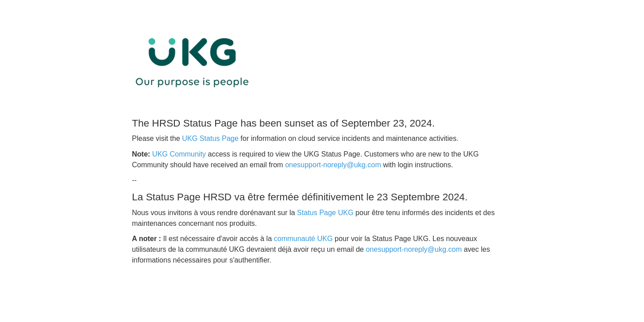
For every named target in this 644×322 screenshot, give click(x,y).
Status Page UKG (325, 213)
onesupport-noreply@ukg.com (333, 165)
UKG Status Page (210, 138)
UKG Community (179, 154)
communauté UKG (303, 239)
